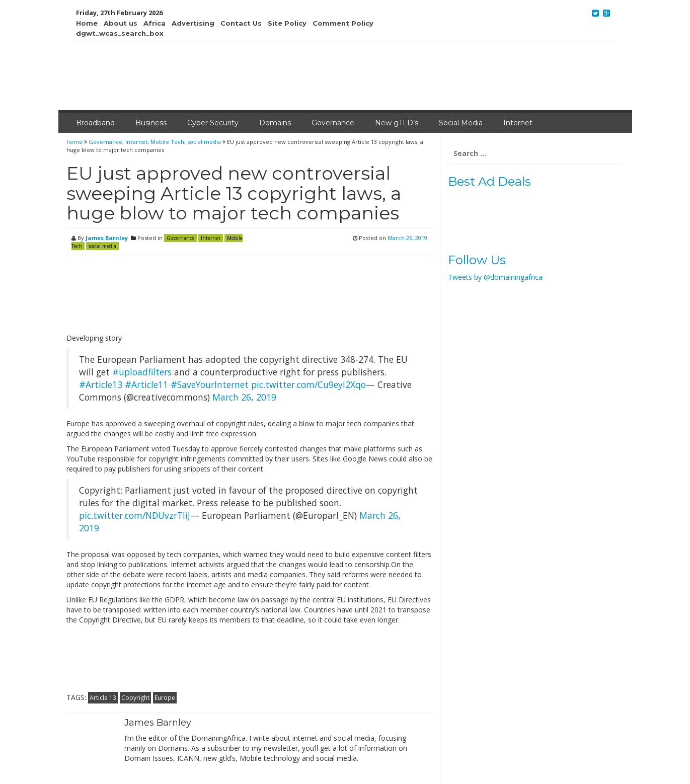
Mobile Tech (167, 142)
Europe (165, 698)
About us (121, 23)
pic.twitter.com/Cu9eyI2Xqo (309, 384)
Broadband (95, 123)
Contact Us (241, 23)
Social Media (461, 123)
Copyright (135, 698)
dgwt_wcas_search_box (120, 33)
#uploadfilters (142, 372)
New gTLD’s (397, 123)
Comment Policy (343, 23)
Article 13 (103, 698)
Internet (518, 123)
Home (87, 23)
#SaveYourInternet (210, 384)
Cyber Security (213, 123)
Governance (333, 123)
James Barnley (107, 238)
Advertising (193, 23)
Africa (155, 23)
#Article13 (101, 384)
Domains (275, 123)
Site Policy (287, 23)
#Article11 (146, 384)
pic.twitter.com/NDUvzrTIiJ (135, 515)
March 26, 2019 (244, 397)
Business (151, 123)
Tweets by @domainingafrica (495, 277)
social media (204, 142)
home (75, 142)
